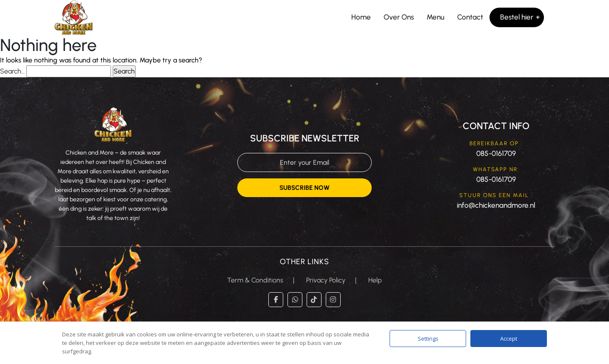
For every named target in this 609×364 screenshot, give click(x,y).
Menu (435, 17)
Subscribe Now (304, 188)
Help (375, 280)
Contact (470, 17)
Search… (12, 71)
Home (361, 17)
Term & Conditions (255, 280)
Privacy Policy (326, 280)
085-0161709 (496, 153)
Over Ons (399, 17)
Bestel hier (517, 17)
